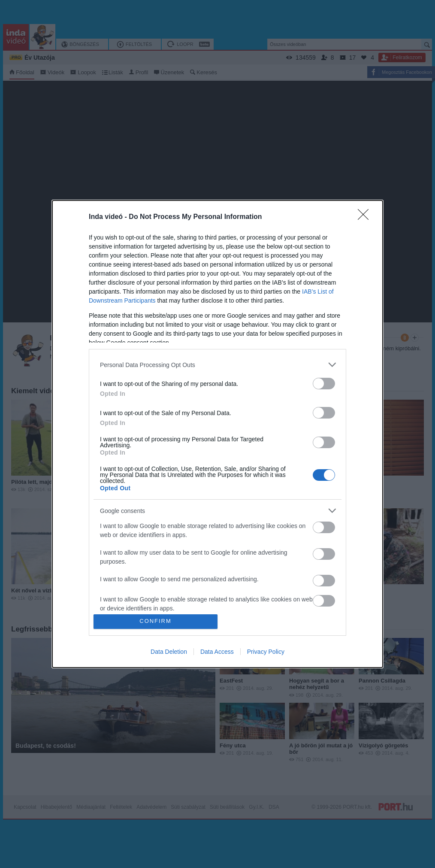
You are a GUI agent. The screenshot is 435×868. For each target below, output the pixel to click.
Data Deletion (169, 652)
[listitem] (217, 365)
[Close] (366, 217)
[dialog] (217, 434)
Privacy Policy (266, 652)
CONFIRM (156, 621)
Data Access (217, 652)
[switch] (324, 384)
